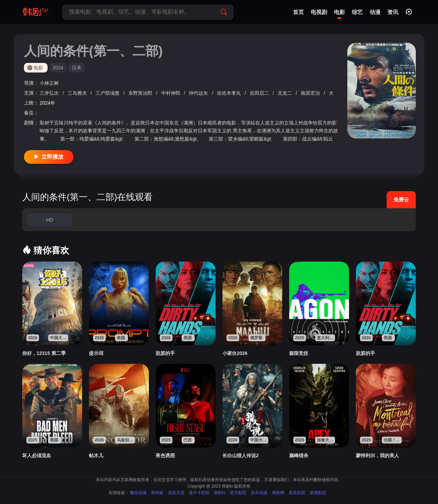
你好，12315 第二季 (44, 353)
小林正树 (49, 83)
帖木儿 (96, 455)
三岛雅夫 (78, 93)
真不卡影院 (199, 493)
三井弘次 (50, 93)
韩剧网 (278, 493)
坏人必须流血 (37, 455)
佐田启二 (260, 93)
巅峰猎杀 (299, 455)
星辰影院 (297, 493)
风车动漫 (259, 493)
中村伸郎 (171, 93)
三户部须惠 (108, 93)
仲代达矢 (199, 93)
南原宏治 (311, 93)
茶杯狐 (157, 493)
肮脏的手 (165, 353)
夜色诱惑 (165, 455)
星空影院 (238, 493)
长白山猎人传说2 (241, 455)
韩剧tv (220, 493)
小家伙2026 (235, 353)
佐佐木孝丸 (230, 93)
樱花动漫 (138, 493)
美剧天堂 (176, 493)
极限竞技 (299, 353)
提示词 (96, 353)
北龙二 (285, 93)
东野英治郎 (141, 93)
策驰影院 (318, 493)
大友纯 (337, 93)
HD (50, 220)
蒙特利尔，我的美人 (377, 455)
